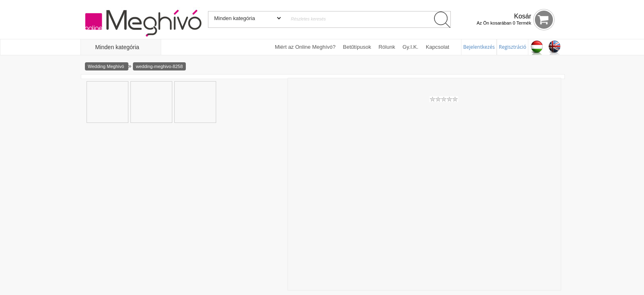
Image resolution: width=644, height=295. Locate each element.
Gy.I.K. (410, 47)
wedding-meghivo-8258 (159, 66)
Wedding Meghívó (107, 66)
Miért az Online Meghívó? (305, 47)
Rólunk (387, 47)
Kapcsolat (437, 47)
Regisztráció (513, 47)
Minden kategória (117, 47)
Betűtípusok (357, 47)
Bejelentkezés (479, 47)
